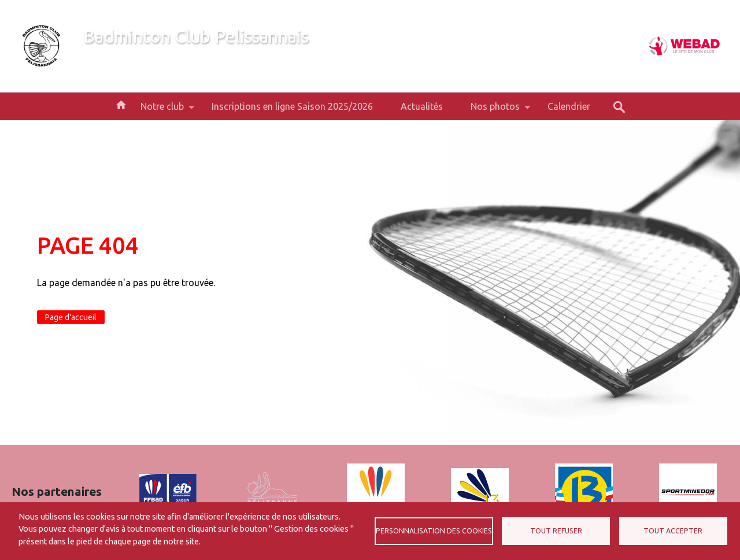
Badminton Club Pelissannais (196, 36)
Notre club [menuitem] (162, 111)
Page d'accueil (71, 317)
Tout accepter (673, 531)
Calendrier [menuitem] (569, 106)
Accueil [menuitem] (121, 104)
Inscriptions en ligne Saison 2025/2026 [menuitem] (292, 106)
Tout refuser (556, 531)
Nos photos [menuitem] (495, 111)
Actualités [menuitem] (422, 106)
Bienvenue (104, 57)
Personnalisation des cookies (434, 531)
